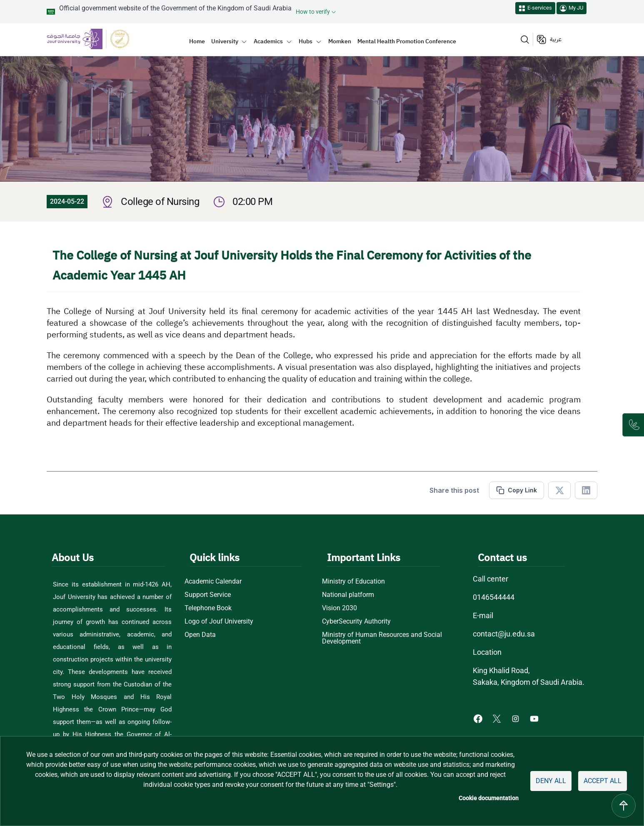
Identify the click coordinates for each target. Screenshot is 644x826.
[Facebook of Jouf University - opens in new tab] (478, 718)
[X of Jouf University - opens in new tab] (497, 718)
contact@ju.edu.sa (503, 634)
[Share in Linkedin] (586, 490)
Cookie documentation (485, 798)
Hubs (306, 41)
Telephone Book (208, 608)
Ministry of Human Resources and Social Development (382, 638)
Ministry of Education (353, 581)
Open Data (201, 635)
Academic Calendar (214, 581)
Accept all (601, 781)
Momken (340, 41)
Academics (268, 41)
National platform (347, 595)
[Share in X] (559, 490)
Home (197, 41)
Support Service (208, 595)
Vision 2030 (339, 608)
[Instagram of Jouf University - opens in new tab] (515, 718)
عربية (556, 39)
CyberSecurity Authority (357, 621)
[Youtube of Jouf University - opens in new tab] (536, 718)
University (225, 41)
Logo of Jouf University (218, 621)
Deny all (548, 781)
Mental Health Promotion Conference (407, 41)
